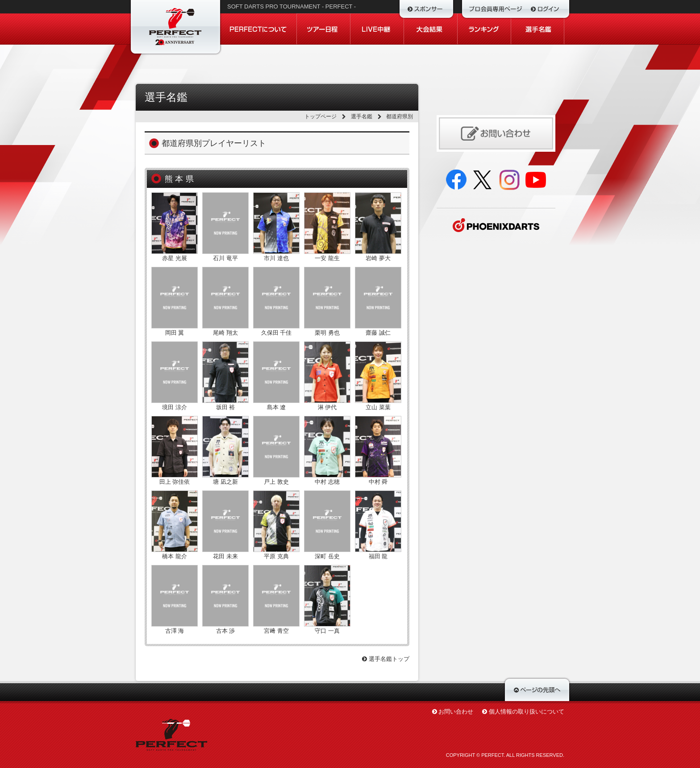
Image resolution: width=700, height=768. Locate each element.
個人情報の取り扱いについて (527, 712)
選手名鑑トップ (386, 659)
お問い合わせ (456, 712)
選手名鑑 (362, 116)
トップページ (321, 116)
